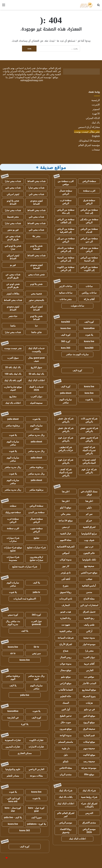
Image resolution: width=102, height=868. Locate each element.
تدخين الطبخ (66, 716)
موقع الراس (66, 683)
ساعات (89, 286)
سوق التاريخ (36, 367)
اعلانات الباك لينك (66, 804)
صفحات (96, 150)
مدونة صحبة (89, 638)
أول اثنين (66, 709)
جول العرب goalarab (36, 623)
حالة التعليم (66, 696)
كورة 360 (66, 341)
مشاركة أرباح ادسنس (89, 127)
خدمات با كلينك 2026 (36, 388)
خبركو (89, 521)
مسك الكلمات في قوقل (89, 493)
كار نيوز (66, 566)
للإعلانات (51, 863)
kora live (89, 393)
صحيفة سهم (89, 748)
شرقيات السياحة (66, 638)
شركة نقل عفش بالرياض (66, 420)
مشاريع (13, 396)
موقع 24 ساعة (66, 521)
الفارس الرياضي (36, 769)
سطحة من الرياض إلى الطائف (66, 221)
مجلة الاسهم (66, 540)
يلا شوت (89, 335)
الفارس (89, 670)
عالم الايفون (89, 553)
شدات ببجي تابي (13, 188)
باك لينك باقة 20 (13, 367)
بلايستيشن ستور (36, 300)
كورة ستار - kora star (13, 809)
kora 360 (66, 348)
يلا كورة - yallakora (36, 824)
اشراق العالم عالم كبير (66, 815)
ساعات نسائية (66, 293)
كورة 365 (36, 615)
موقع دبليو (66, 677)
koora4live (89, 328)
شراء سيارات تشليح (36, 547)
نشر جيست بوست (13, 348)
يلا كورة (25, 724)
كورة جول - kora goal (36, 809)
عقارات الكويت (36, 740)
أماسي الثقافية (89, 586)
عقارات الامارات (36, 747)
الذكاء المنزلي (93, 118)
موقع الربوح (89, 722)
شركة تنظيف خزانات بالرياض (66, 449)
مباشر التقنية (66, 631)
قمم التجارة (89, 735)
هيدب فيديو (66, 612)
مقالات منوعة (36, 776)
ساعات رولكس (89, 293)
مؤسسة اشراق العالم (89, 145)
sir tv (13, 653)
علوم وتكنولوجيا (13, 769)
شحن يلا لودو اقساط (13, 202)
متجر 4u (36, 236)
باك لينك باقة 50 (36, 374)
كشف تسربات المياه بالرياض (89, 461)
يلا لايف (36, 583)
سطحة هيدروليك (13, 512)
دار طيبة (66, 748)
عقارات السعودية (13, 740)
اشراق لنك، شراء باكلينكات (89, 805)
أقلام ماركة (89, 299)
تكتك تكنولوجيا (89, 560)
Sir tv (36, 647)
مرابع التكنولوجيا (89, 534)
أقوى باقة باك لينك (13, 380)
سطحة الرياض (89, 181)
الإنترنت (96, 105)
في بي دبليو (89, 709)
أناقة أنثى (66, 579)
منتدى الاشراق (89, 823)
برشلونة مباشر (13, 426)
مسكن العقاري (25, 753)
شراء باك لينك (89, 791)
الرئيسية (96, 100)
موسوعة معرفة (89, 768)
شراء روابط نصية (89, 797)
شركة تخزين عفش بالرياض (89, 430)
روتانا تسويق (66, 592)
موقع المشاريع (89, 690)
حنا (36, 326)
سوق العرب (13, 358)
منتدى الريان (66, 774)
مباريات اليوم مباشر (66, 401)
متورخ (66, 586)
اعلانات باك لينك (13, 403)
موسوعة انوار (89, 644)
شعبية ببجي (36, 294)
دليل (66, 755)
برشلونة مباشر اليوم (13, 677)
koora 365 (25, 830)
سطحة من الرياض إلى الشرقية (66, 230)
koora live (66, 328)
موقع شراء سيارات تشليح (13, 549)
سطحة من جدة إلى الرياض (89, 250)
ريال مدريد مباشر (36, 435)
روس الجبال (66, 657)
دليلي (89, 508)
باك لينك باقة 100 (13, 374)
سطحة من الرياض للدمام (89, 230)
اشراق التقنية (89, 527)
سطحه (13, 506)
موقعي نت (89, 677)
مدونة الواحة (66, 735)
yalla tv (36, 592)
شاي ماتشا (36, 332)
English (96, 136)
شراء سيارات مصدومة (13, 559)
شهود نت (66, 625)
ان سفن (66, 527)
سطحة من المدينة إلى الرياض (66, 259)
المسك (66, 703)
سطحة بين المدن (36, 512)
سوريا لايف (36, 817)
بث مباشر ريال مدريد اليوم (13, 623)
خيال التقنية (66, 534)
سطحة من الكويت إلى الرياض (66, 269)
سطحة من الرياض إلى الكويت (89, 269)
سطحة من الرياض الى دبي (89, 240)
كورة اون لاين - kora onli (13, 800)
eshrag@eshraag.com (32, 80)
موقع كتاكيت (89, 755)
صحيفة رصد (89, 761)
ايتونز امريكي (13, 194)
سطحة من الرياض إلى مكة (66, 211)
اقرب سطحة (89, 191)
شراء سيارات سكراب (13, 539)
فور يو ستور (13, 230)
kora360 (66, 322)
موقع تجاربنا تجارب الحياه (13, 388)
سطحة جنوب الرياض (36, 530)
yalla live (25, 695)
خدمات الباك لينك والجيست (36, 350)
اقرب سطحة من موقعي (66, 183)
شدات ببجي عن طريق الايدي (13, 238)
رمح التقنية (89, 618)
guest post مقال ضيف (36, 359)
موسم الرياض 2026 (89, 831)
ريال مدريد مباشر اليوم (36, 677)
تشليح (36, 538)
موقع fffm (89, 774)
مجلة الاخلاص (66, 768)
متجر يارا (89, 651)
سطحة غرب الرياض (66, 202)
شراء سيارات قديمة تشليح (25, 567)
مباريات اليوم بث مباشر (77, 354)
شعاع (66, 651)
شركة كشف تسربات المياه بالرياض (89, 450)
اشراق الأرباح (66, 644)
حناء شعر (13, 316)
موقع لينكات (89, 742)
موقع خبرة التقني (89, 573)
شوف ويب (89, 540)
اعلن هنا (66, 492)
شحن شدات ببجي (36, 275)
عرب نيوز (89, 547)
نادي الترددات (66, 599)
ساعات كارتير (66, 286)
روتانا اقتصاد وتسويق (66, 831)
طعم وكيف (89, 625)
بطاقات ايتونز (13, 294)
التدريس (89, 813)
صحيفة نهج (89, 566)
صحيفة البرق (89, 729)
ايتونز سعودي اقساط (36, 202)
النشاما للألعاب (66, 690)
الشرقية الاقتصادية (66, 547)
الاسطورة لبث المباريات (25, 599)
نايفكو (66, 761)
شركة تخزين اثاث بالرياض (89, 420)
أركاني (89, 631)
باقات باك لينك (66, 797)
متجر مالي (66, 514)
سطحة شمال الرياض (66, 192)
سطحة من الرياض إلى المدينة (89, 259)
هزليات (89, 703)
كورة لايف (89, 322)
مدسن (89, 592)
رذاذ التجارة (66, 618)
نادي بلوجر (66, 573)
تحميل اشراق (89, 612)
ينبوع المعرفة (89, 696)
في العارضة (13, 718)
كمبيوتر (96, 109)
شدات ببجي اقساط (36, 181)
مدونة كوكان (66, 560)
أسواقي (66, 553)
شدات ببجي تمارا (13, 181)
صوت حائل (66, 722)
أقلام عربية (89, 664)
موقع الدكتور (89, 716)
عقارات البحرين (13, 747)
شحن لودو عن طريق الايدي (13, 286)
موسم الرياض (66, 823)
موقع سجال (66, 670)
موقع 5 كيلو (66, 508)
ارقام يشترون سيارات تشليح (36, 559)
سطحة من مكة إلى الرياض (89, 221)
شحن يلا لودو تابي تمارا (13, 247)
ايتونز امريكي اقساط (13, 257)
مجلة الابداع (89, 599)
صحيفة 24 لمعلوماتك (89, 141)
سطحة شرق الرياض (89, 202)
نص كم (89, 514)
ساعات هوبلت (77, 306)
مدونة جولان (66, 664)
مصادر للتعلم (13, 776)
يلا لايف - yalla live (13, 817)
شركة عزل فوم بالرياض (66, 439)
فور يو (13, 265)
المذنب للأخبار (89, 683)
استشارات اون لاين (89, 605)
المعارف (66, 605)
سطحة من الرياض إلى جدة (89, 211)
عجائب (89, 579)
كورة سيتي (13, 615)
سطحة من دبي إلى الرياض (66, 240)
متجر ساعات (66, 299)
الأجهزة (96, 114)
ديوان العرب (89, 657)
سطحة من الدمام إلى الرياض (66, 250)
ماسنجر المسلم (66, 742)
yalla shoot (66, 393)
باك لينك (96, 123)
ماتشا (13, 326)
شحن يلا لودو (36, 284)
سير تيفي (36, 653)
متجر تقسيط (13, 217)
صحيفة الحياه (36, 403)
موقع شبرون (66, 729)
